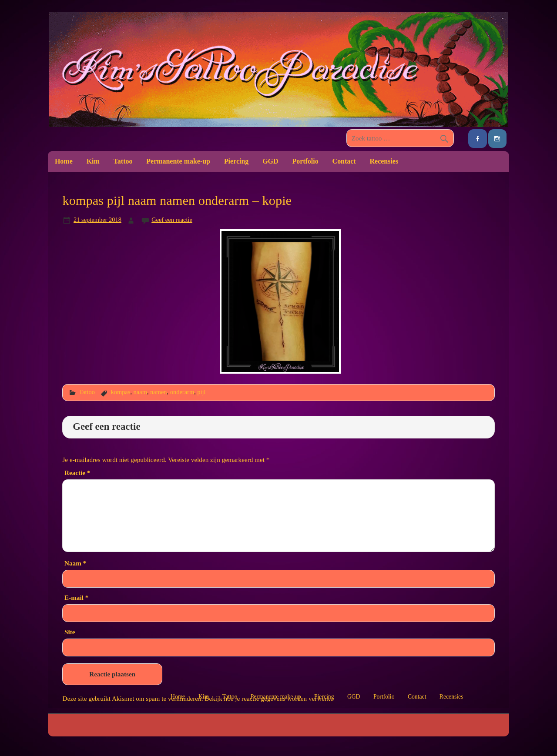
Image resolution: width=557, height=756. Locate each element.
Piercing (236, 161)
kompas (120, 392)
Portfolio (305, 161)
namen (158, 392)
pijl (201, 392)
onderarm (182, 392)
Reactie (77, 473)
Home (64, 161)
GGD (270, 161)
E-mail (76, 597)
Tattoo (123, 161)
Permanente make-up (178, 161)
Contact (344, 161)
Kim (93, 161)
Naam (75, 563)
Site (70, 632)
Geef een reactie (172, 220)
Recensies (384, 161)
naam (140, 392)
